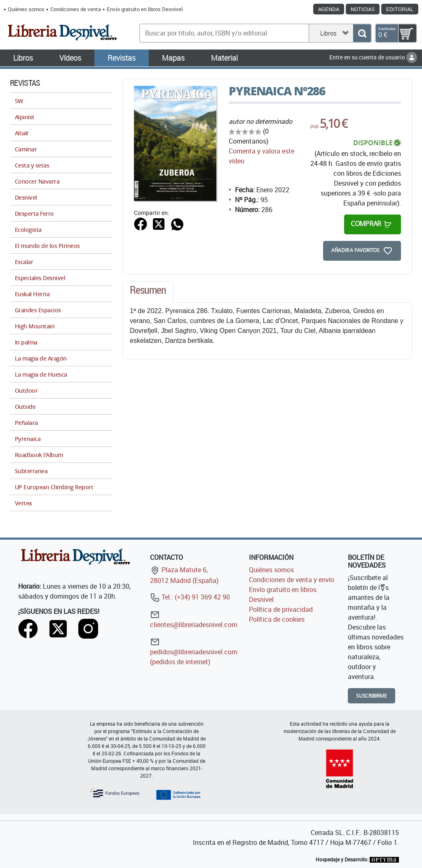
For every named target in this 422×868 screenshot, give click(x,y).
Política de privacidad (281, 609)
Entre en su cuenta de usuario (373, 57)
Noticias (363, 9)
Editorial (400, 9)
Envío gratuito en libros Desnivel (145, 9)
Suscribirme (372, 696)
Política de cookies (277, 619)
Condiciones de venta (76, 9)
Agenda (329, 9)
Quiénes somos (26, 9)
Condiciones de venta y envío (292, 580)
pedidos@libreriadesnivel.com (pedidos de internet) (194, 652)
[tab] (148, 292)
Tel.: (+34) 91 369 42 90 (190, 597)
